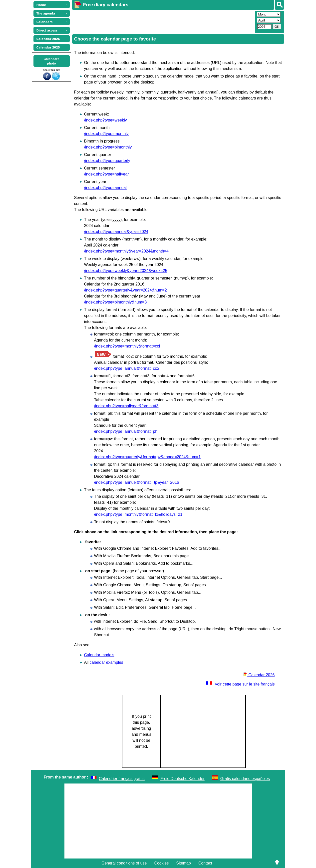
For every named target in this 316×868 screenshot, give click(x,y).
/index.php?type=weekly (106, 120)
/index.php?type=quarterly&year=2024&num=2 (126, 290)
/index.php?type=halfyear (107, 174)
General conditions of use (124, 863)
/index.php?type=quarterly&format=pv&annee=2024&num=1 (148, 457)
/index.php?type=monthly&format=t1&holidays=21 (138, 514)
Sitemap (183, 863)
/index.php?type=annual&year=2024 (116, 232)
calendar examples (106, 662)
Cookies (161, 863)
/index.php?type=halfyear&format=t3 (126, 406)
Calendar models (99, 655)
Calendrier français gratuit (122, 779)
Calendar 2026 (259, 675)
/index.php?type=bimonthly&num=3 (116, 302)
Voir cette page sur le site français (240, 684)
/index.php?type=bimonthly (108, 147)
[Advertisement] (163, 21)
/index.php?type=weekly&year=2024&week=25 (126, 271)
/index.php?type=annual (105, 188)
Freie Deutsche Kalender (182, 779)
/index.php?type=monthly (106, 134)
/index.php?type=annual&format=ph (126, 431)
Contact (205, 863)
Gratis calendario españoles (245, 779)
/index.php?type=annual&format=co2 (127, 368)
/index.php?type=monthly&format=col (127, 346)
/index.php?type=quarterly (107, 161)
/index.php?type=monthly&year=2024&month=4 (126, 251)
